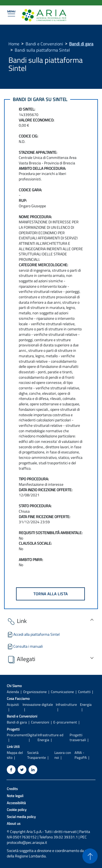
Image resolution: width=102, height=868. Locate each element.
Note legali (15, 796)
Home (14, 44)
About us (14, 824)
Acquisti (13, 705)
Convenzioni (40, 722)
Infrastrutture (66, 705)
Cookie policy (17, 810)
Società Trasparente (37, 755)
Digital (32, 735)
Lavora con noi (63, 755)
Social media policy (21, 817)
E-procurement (65, 722)
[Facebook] (11, 770)
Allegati (21, 659)
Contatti (84, 692)
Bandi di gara (81, 44)
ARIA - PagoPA (81, 755)
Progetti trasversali (78, 737)
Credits (12, 789)
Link (17, 621)
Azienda (13, 692)
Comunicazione (62, 692)
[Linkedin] (33, 770)
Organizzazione (35, 692)
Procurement (17, 735)
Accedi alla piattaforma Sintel (33, 634)
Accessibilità (16, 803)
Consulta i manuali (25, 646)
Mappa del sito (15, 755)
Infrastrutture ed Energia (50, 737)
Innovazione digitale (38, 705)
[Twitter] (22, 770)
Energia (86, 705)
